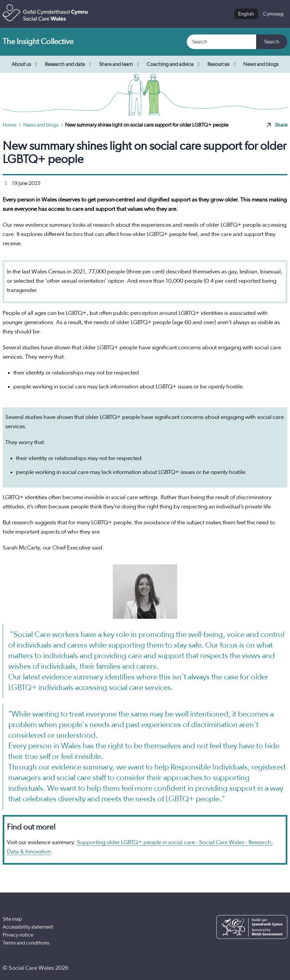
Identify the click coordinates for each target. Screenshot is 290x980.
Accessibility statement (28, 927)
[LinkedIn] (280, 968)
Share (277, 125)
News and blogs (261, 64)
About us (26, 64)
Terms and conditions (26, 943)
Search (272, 42)
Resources (223, 64)
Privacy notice (18, 935)
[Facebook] (239, 968)
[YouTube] (260, 968)
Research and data (69, 64)
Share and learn (120, 64)
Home (10, 125)
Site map (12, 919)
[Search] (222, 42)
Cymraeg (273, 14)
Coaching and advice (174, 64)
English (246, 14)
